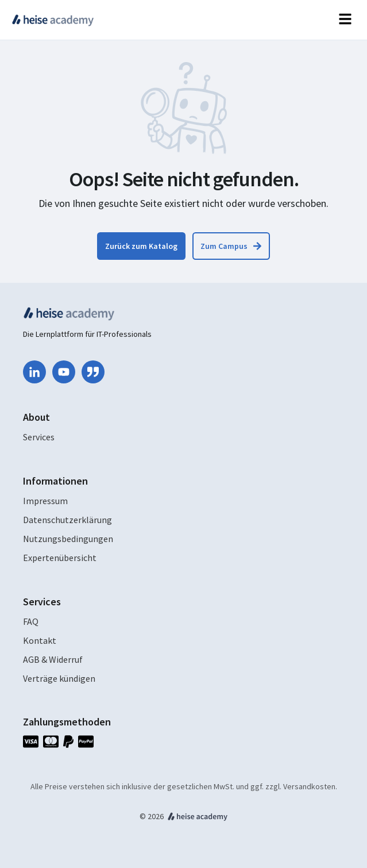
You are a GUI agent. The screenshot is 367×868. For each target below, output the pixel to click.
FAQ (31, 621)
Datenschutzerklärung (67, 520)
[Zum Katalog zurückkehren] (141, 246)
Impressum (45, 501)
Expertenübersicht (60, 558)
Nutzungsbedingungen (68, 539)
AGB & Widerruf (53, 659)
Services (39, 437)
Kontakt (40, 640)
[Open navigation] (345, 20)
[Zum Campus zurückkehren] (231, 246)
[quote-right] (93, 372)
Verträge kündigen (59, 678)
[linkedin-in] (34, 372)
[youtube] (64, 372)
